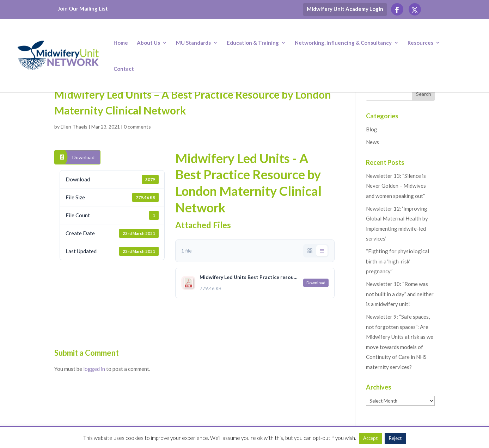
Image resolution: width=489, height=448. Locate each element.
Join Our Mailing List (83, 8)
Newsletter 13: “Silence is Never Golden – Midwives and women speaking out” (396, 186)
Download (83, 157)
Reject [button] (395, 438)
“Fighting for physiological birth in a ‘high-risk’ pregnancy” (398, 261)
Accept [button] (370, 438)
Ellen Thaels (74, 127)
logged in (94, 369)
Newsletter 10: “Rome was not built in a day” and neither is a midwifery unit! (400, 294)
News (372, 142)
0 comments (137, 127)
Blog (372, 129)
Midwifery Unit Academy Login (345, 9)
